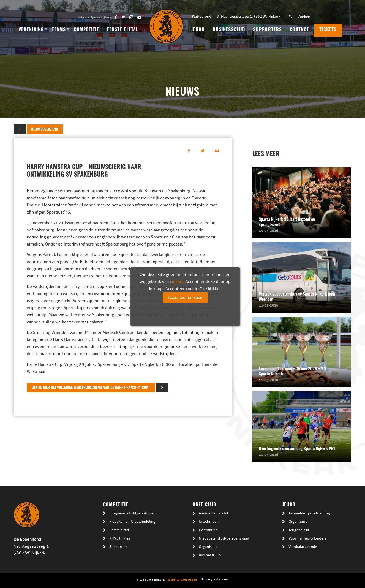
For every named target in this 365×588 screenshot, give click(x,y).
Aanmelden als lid (213, 513)
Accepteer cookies (185, 298)
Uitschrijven (209, 522)
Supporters (118, 547)
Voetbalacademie (303, 547)
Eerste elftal (119, 530)
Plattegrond (201, 16)
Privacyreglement (215, 579)
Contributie (208, 530)
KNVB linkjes (120, 538)
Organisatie (208, 547)
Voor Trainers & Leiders (307, 538)
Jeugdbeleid (299, 530)
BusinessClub (210, 555)
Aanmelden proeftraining (309, 513)
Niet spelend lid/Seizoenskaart (224, 538)
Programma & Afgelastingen (132, 513)
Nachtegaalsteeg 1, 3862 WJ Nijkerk (251, 16)
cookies (177, 282)
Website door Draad (182, 579)
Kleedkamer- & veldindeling (132, 522)
